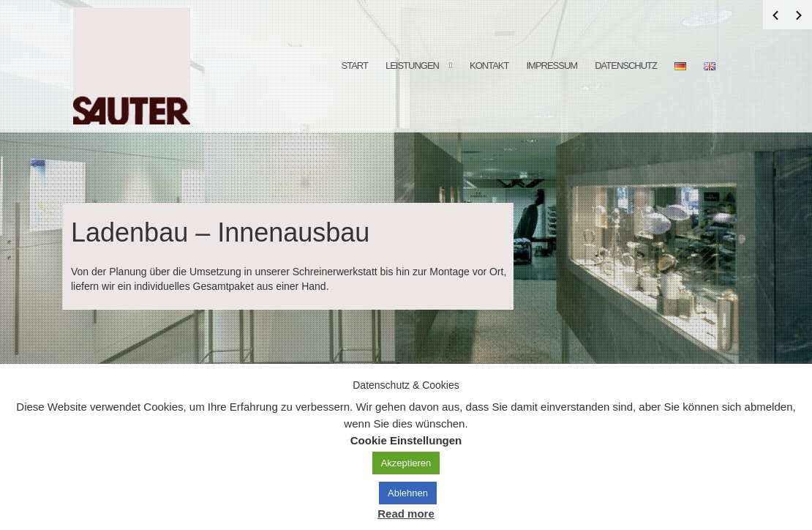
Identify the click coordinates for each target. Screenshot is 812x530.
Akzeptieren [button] (406, 463)
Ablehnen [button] (408, 493)
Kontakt (489, 66)
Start (355, 66)
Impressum (552, 66)
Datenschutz (626, 66)
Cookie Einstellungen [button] (406, 440)
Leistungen (412, 66)
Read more (406, 514)
